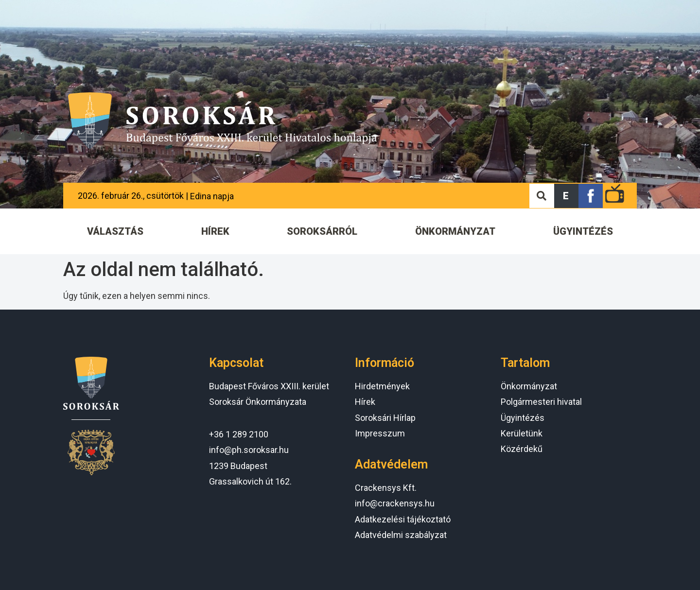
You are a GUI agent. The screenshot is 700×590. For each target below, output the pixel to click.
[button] (566, 196)
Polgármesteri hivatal (541, 402)
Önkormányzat (529, 386)
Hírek (365, 402)
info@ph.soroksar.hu (249, 450)
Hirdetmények (382, 386)
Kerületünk (522, 433)
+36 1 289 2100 (239, 434)
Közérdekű (522, 449)
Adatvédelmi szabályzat (401, 535)
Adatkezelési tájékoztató (403, 519)
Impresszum (380, 433)
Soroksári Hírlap (385, 418)
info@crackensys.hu (395, 503)
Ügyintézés (523, 418)
